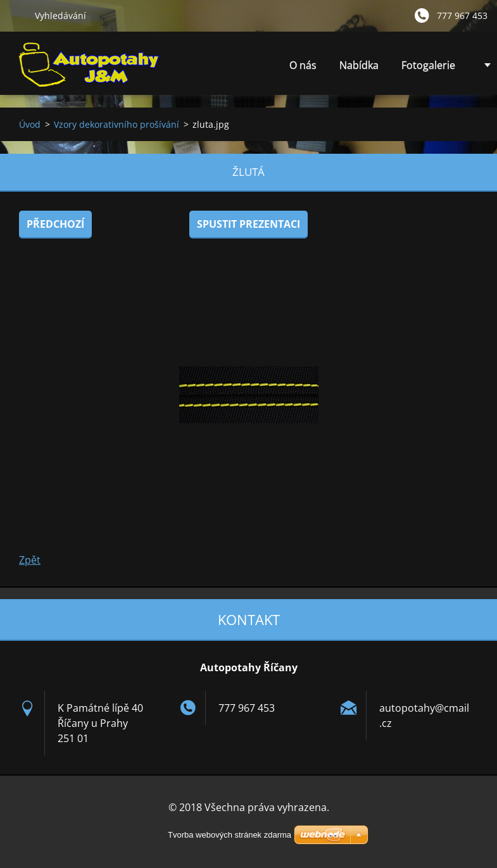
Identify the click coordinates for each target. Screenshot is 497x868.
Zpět (30, 560)
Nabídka (359, 69)
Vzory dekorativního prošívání (116, 124)
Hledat (17, 15)
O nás (303, 65)
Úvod (30, 124)
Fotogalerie (428, 65)
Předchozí (55, 224)
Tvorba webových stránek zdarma (230, 835)
